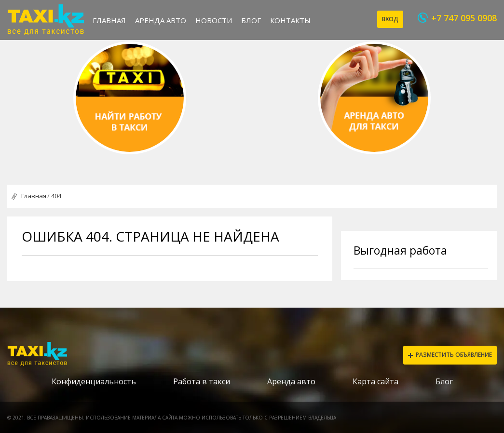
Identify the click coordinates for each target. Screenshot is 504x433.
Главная (109, 20)
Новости (214, 20)
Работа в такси (202, 381)
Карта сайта (375, 381)
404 (56, 196)
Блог (251, 20)
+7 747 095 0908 (464, 18)
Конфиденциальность (94, 381)
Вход (390, 19)
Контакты (290, 20)
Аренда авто (161, 20)
